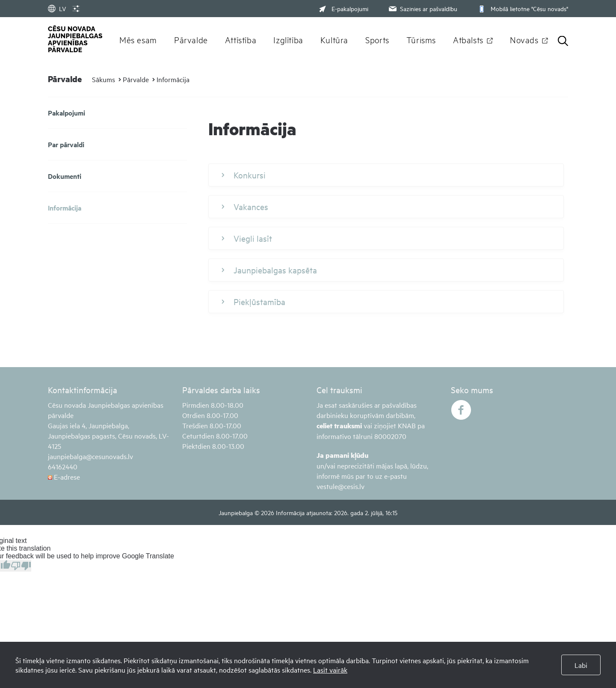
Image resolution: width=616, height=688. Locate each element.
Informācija (173, 79)
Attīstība (241, 39)
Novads (524, 39)
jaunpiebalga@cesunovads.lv (90, 456)
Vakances (245, 207)
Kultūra (334, 39)
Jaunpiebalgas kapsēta (269, 270)
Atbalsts (468, 39)
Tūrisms (421, 39)
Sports (377, 39)
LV (57, 8)
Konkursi (244, 175)
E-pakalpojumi (344, 8)
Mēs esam (138, 39)
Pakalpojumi (67, 113)
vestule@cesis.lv (341, 486)
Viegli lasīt (247, 238)
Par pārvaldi (66, 144)
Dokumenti (65, 176)
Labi (581, 665)
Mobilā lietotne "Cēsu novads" (522, 8)
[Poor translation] (21, 566)
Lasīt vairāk (330, 670)
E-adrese (64, 477)
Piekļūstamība (253, 302)
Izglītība (288, 39)
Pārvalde (191, 39)
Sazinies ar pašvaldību (422, 8)
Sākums (104, 79)
